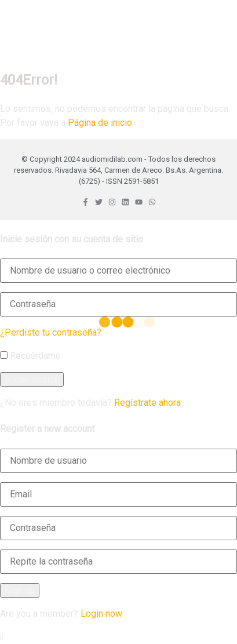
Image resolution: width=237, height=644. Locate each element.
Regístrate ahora (147, 403)
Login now (101, 614)
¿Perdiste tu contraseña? (51, 332)
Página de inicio (100, 123)
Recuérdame (30, 356)
